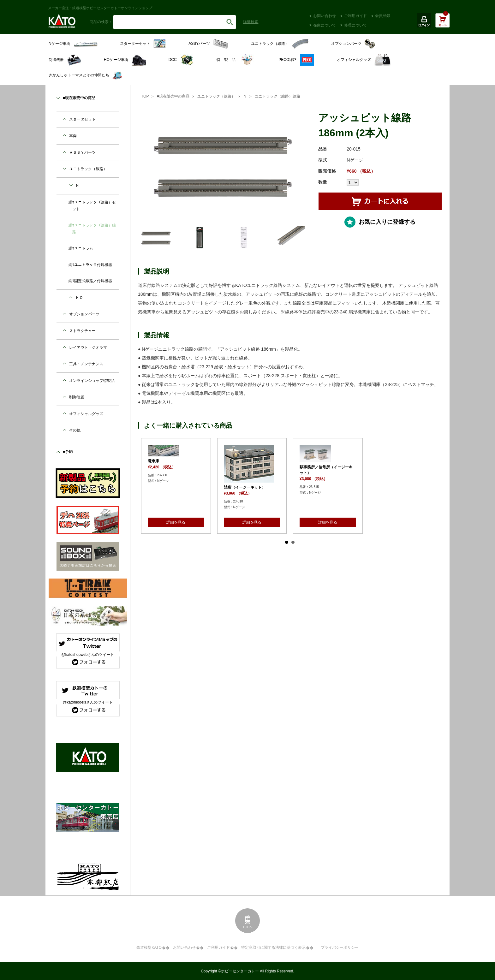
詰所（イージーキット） (245, 487)
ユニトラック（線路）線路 (277, 96)
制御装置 (77, 397)
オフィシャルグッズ (86, 414)
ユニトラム (84, 248)
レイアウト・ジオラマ (88, 347)
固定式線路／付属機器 (93, 281)
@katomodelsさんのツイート (88, 702)
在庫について (325, 25)
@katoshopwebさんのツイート (88, 655)
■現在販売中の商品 (173, 96)
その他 (75, 430)
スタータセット (82, 119)
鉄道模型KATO (149, 947)
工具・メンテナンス (86, 364)
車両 (73, 136)
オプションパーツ (84, 314)
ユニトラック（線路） (216, 96)
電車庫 (153, 461)
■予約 (68, 452)
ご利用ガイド (355, 16)
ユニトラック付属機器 (93, 265)
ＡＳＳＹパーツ (82, 152)
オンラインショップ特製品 (92, 381)
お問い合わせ (325, 16)
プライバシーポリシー (340, 947)
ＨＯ (79, 298)
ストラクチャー (82, 331)
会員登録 (383, 16)
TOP (145, 96)
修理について (355, 25)
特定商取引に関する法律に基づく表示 (273, 947)
